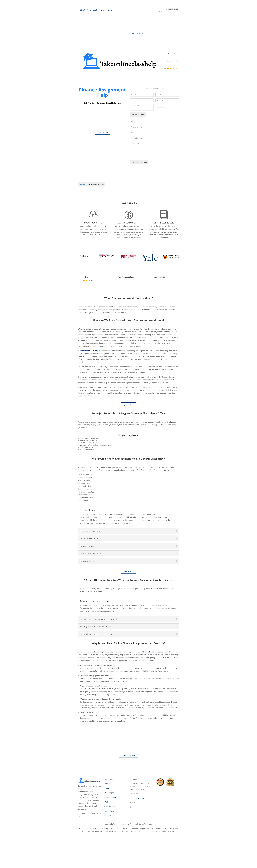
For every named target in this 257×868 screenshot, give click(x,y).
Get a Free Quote (138, 115)
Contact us (108, 784)
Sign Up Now (103, 132)
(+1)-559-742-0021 (138, 34)
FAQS (106, 802)
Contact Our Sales (129, 755)
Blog (178, 61)
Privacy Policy (109, 806)
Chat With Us (129, 571)
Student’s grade (110, 797)
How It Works (109, 811)
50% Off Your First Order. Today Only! (96, 10)
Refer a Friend (110, 816)
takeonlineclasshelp (156, 652)
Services (170, 61)
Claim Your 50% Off (139, 162)
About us (176, 54)
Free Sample (109, 793)
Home (170, 54)
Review (107, 788)
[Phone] (155, 127)
